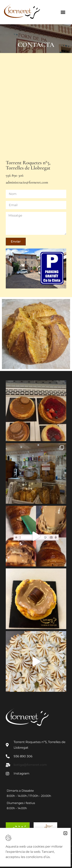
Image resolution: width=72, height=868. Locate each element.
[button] (65, 833)
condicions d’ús (38, 857)
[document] (36, 434)
